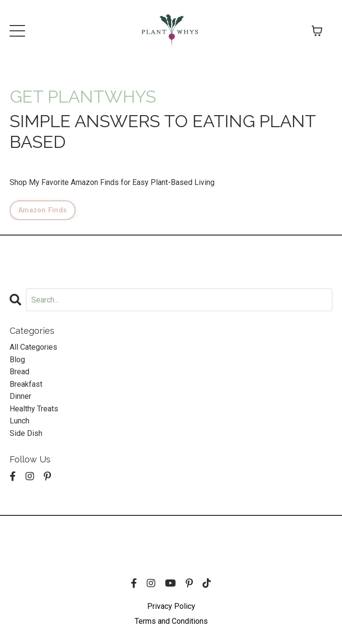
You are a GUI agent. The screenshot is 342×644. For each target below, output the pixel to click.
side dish (26, 433)
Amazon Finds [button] (43, 210)
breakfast (26, 384)
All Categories (33, 347)
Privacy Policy (171, 606)
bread (19, 372)
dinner (20, 396)
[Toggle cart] (317, 31)
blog (17, 360)
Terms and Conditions (171, 621)
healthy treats (34, 409)
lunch (19, 421)
